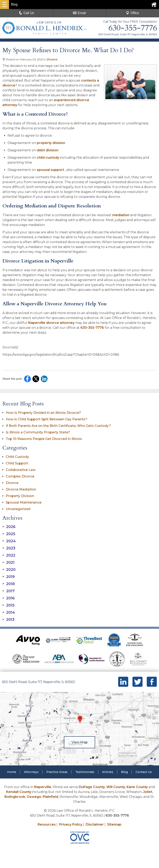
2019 (9, 577)
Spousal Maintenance (24, 502)
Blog (124, 772)
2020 (9, 570)
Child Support (17, 463)
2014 (9, 612)
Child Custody (17, 457)
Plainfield (50, 797)
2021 (8, 562)
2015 (8, 605)
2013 (8, 620)
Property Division (20, 496)
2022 (9, 555)
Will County (116, 787)
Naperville (43, 787)
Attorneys (31, 772)
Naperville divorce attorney (51, 323)
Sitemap (114, 824)
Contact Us (144, 772)
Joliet (148, 792)
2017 (9, 591)
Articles (108, 772)
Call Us (27, 13)
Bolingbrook (15, 797)
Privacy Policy (71, 824)
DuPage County (92, 787)
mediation (121, 215)
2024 (9, 541)
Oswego (34, 797)
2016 (9, 598)
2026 (9, 527)
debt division (48, 150)
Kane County (137, 787)
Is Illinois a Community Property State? (38, 432)
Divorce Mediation (21, 489)
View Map (80, 742)
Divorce (52, 59)
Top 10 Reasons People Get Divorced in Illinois (44, 439)
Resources (47, 824)
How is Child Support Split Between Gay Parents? (47, 419)
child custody (48, 158)
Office (132, 13)
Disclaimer (95, 824)
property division (51, 143)
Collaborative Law (21, 470)
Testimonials (85, 772)
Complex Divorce (20, 476)
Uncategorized (18, 509)
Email (79, 13)
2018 (9, 584)
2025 (9, 534)
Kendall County (19, 792)
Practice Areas (57, 772)
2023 (9, 548)
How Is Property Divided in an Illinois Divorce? (43, 413)
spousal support (51, 170)
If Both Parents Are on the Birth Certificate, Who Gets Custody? (59, 426)
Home (12, 772)
